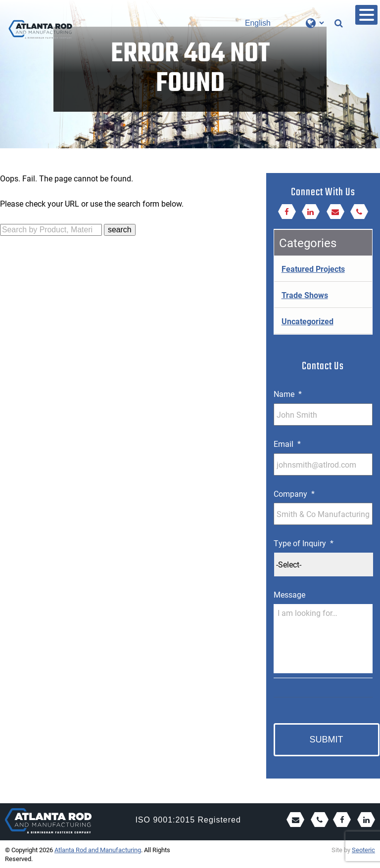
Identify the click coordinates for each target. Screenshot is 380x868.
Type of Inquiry (304, 543)
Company (294, 494)
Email (287, 444)
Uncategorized (308, 321)
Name (288, 394)
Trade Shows (305, 295)
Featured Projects (313, 269)
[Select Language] (284, 23)
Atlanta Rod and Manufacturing (98, 850)
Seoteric (363, 850)
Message (289, 595)
